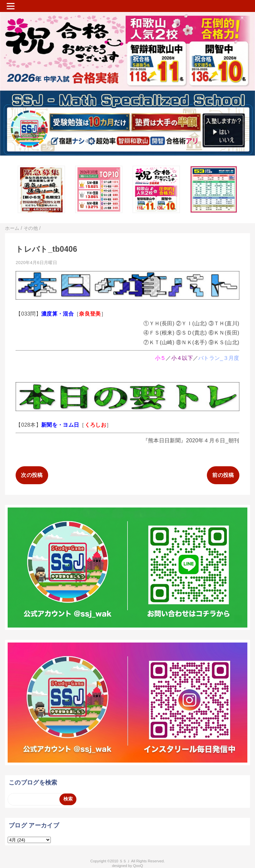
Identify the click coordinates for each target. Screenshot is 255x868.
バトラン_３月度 (219, 358)
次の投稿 (32, 475)
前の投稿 (223, 475)
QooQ (138, 866)
